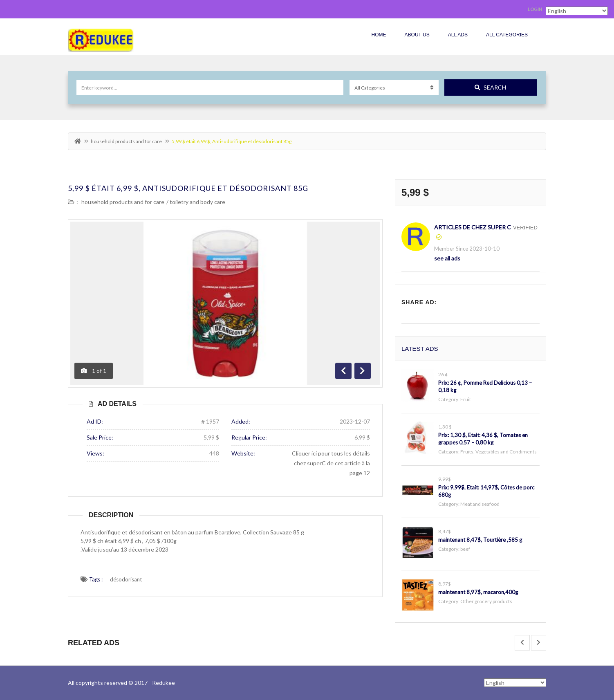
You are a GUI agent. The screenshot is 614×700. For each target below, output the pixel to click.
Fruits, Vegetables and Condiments (499, 452)
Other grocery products (486, 601)
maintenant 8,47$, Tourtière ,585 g (480, 540)
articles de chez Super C (473, 227)
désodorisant (126, 579)
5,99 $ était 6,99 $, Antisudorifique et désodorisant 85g (188, 188)
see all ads (447, 258)
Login (535, 9)
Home (379, 35)
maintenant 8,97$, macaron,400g (478, 592)
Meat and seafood (480, 504)
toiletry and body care (197, 202)
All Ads (458, 35)
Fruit (466, 399)
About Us (417, 35)
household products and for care (126, 141)
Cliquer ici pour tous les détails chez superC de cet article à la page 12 (331, 463)
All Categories (507, 35)
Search (490, 87)
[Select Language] (515, 683)
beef (465, 549)
